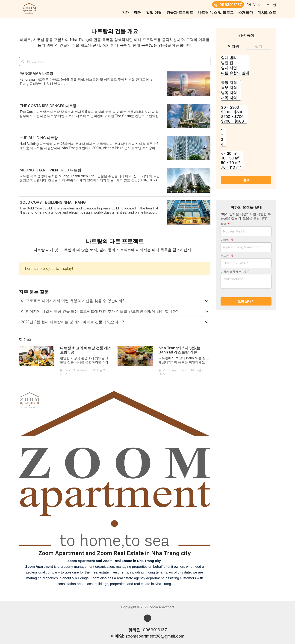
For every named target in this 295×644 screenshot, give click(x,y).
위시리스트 (267, 12)
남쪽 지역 (231, 93)
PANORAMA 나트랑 (36, 74)
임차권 (233, 46)
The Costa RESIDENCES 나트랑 (48, 106)
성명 (225, 224)
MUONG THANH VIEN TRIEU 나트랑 (50, 170)
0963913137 (228, 5)
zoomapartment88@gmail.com (155, 636)
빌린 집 (235, 63)
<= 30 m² (232, 153)
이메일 (227, 240)
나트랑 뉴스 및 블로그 (216, 12)
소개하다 (246, 12)
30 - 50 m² (232, 158)
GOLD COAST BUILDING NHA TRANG (53, 202)
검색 (246, 180)
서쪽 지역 (231, 98)
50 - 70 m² (232, 163)
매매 (138, 12)
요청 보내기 (246, 301)
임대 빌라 (235, 58)
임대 (126, 12)
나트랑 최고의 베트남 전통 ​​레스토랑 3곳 (86, 350)
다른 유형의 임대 (235, 73)
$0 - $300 (234, 107)
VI (255, 5)
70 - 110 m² (232, 167)
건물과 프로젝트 (180, 12)
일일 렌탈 (154, 12)
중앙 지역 (231, 83)
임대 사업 (235, 68)
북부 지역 (231, 88)
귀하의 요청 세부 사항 (235, 272)
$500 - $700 (234, 117)
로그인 (271, 5)
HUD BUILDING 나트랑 (39, 138)
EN (249, 5)
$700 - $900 (234, 121)
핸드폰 (227, 256)
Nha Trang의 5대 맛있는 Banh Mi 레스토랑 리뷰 (179, 350)
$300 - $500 (234, 112)
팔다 (259, 46)
